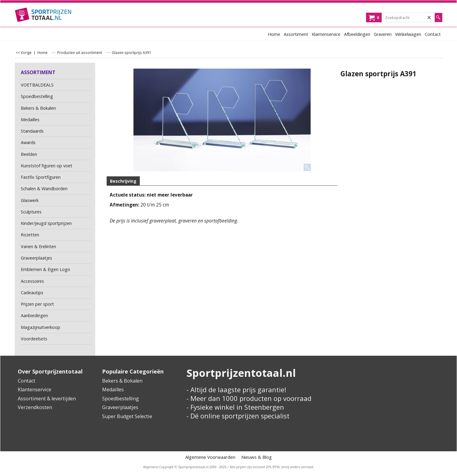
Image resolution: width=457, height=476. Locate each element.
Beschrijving (123, 181)
